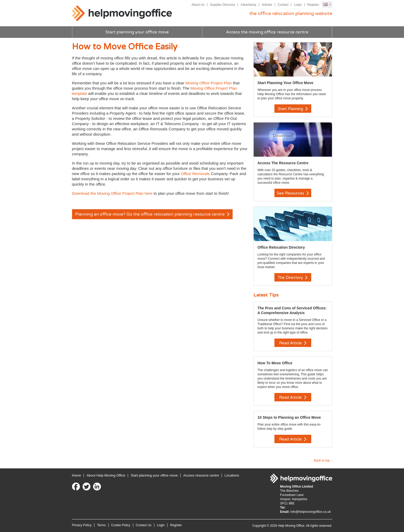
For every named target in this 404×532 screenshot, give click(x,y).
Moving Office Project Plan (208, 83)
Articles (267, 5)
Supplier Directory (223, 5)
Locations (232, 475)
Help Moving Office (122, 13)
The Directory (293, 278)
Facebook (76, 487)
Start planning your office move (137, 32)
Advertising (248, 5)
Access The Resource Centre (283, 163)
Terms (101, 525)
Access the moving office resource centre (267, 32)
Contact (283, 5)
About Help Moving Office (106, 475)
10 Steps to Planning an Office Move (289, 417)
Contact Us (144, 525)
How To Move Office (275, 363)
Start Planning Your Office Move (286, 83)
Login (298, 5)
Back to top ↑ (323, 461)
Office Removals (195, 174)
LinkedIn (97, 487)
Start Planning (293, 109)
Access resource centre (201, 475)
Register (313, 5)
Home (77, 475)
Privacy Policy (82, 525)
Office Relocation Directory (281, 247)
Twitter (86, 487)
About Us (198, 5)
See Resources (293, 193)
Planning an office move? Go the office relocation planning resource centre (152, 214)
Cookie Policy (121, 525)
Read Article (293, 343)
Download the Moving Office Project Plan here (112, 193)
